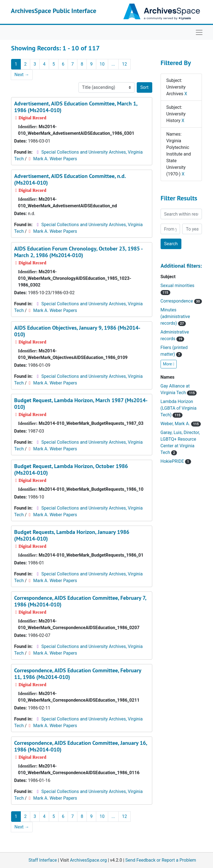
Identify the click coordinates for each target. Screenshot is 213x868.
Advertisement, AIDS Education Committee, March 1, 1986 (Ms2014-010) (76, 107)
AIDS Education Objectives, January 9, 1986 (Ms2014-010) (77, 331)
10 (102, 64)
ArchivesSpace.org (88, 860)
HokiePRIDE (176, 461)
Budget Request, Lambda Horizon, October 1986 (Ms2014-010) (71, 469)
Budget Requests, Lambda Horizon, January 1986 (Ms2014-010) (72, 535)
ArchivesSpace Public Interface (54, 11)
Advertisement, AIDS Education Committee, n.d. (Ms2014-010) (70, 179)
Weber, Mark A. (181, 424)
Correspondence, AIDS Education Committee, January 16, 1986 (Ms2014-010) (81, 746)
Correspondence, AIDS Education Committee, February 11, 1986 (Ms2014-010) (78, 674)
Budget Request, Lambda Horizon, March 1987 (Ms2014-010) (81, 404)
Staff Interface (43, 860)
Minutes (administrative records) (175, 317)
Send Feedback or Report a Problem (161, 860)
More (169, 364)
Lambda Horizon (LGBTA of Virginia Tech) (179, 408)
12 (125, 64)
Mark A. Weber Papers (55, 159)
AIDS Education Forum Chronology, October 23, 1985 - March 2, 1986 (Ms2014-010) (78, 252)
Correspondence (181, 301)
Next (22, 75)
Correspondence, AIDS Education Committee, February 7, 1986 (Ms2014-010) (80, 601)
